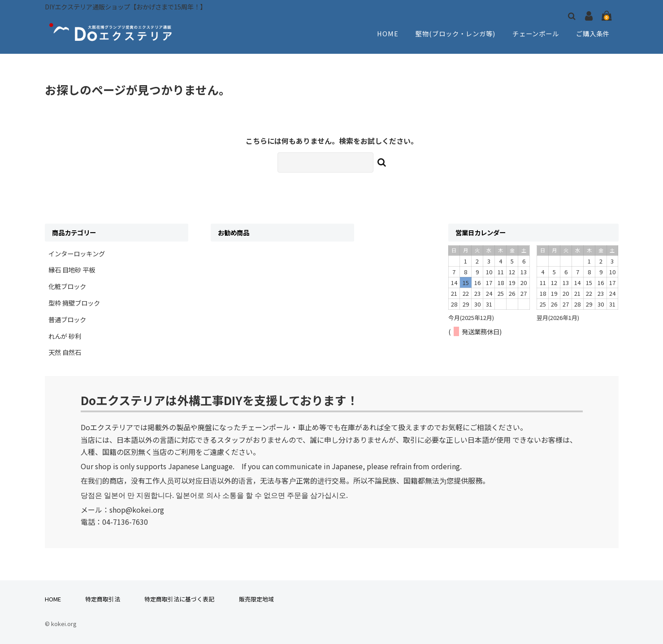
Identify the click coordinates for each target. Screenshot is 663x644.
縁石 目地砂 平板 (72, 270)
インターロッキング (77, 253)
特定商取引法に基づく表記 (179, 599)
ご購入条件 (594, 34)
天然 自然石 (65, 352)
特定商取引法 (103, 599)
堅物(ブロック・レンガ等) (454, 34)
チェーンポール (536, 34)
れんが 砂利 (65, 336)
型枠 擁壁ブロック (74, 303)
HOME (386, 34)
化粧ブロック (67, 286)
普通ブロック (67, 319)
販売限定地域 (256, 599)
